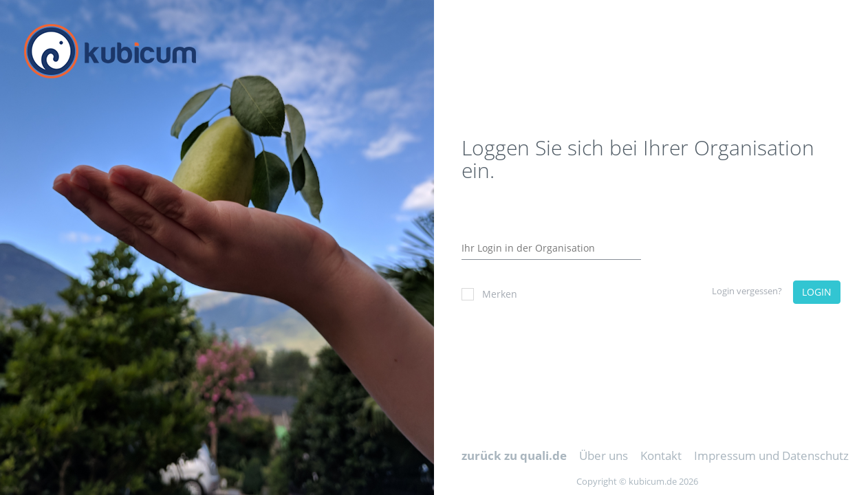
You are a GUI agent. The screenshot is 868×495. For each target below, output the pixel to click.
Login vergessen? (747, 291)
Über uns (604, 455)
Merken (489, 294)
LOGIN (817, 292)
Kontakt (661, 455)
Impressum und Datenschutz (771, 455)
